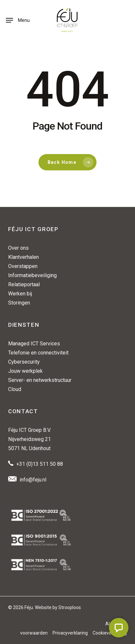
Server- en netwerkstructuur (40, 380)
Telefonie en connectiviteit (38, 353)
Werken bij (20, 294)
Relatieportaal (24, 284)
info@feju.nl (33, 480)
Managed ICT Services (34, 344)
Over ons (18, 248)
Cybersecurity (24, 362)
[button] (18, 20)
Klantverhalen (23, 257)
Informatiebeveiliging (32, 275)
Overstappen (23, 266)
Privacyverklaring (70, 633)
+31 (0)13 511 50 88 (40, 464)
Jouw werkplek (25, 371)
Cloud (15, 389)
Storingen (19, 303)
